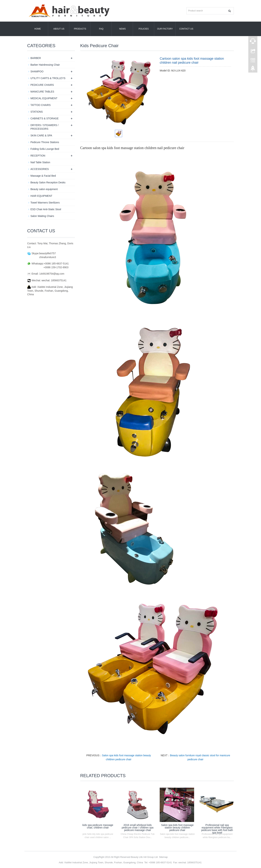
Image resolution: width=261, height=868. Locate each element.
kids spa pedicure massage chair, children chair (98, 826)
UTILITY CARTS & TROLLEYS (48, 78)
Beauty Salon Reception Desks (48, 182)
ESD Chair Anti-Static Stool (46, 209)
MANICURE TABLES (42, 92)
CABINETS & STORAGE (44, 118)
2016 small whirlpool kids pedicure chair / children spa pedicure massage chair (138, 828)
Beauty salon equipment (44, 189)
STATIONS (37, 112)
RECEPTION (38, 156)
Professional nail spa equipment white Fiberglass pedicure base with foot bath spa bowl (217, 829)
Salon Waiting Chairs (42, 216)
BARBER (36, 58)
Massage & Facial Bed (43, 176)
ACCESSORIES (40, 169)
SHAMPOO (37, 71)
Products (80, 29)
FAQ (101, 29)
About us (59, 29)
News (123, 29)
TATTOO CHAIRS (41, 105)
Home (38, 29)
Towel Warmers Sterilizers (45, 203)
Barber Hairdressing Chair (45, 65)
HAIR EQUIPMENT (41, 196)
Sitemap (163, 857)
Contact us (186, 29)
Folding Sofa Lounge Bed (45, 149)
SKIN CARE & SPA (41, 135)
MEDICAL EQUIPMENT (44, 98)
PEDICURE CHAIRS (42, 85)
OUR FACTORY (165, 29)
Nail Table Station (40, 162)
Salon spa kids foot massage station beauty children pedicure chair (177, 828)
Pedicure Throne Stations (45, 142)
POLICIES (144, 29)
